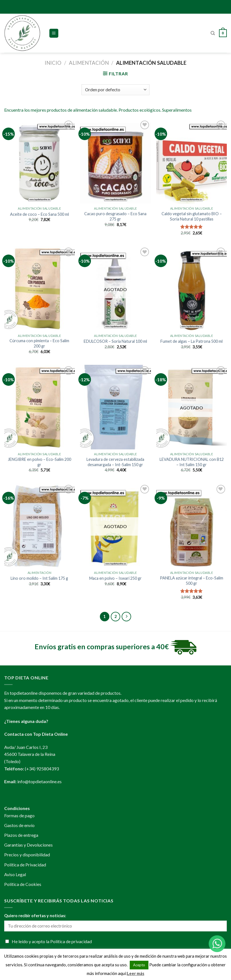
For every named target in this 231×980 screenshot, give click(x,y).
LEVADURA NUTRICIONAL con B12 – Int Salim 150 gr (192, 462)
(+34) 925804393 (42, 769)
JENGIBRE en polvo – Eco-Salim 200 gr (39, 462)
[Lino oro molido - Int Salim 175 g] (39, 526)
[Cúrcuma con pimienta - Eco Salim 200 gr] (39, 288)
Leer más (136, 973)
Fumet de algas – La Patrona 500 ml (192, 341)
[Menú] (54, 33)
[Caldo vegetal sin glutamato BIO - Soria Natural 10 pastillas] (192, 161)
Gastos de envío (19, 825)
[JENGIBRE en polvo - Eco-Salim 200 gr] (39, 407)
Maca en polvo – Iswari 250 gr (116, 578)
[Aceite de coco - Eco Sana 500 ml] (39, 161)
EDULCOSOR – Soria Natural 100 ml (115, 341)
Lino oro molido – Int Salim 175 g (39, 578)
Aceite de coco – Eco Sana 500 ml (39, 214)
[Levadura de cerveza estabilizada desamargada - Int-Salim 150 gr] (115, 407)
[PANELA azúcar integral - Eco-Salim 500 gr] (192, 526)
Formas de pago (19, 815)
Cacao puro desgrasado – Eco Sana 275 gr (115, 216)
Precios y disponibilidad (27, 855)
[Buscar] (213, 33)
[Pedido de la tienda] (115, 90)
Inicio (53, 63)
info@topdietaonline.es (39, 781)
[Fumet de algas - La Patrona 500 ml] (192, 288)
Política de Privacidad (25, 865)
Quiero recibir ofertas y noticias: (35, 916)
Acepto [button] (139, 965)
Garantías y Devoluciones (28, 845)
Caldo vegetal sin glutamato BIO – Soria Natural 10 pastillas (192, 216)
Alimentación (89, 63)
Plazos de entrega (21, 835)
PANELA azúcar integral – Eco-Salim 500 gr (192, 581)
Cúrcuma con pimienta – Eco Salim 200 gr (39, 343)
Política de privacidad (71, 941)
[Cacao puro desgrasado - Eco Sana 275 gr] (115, 161)
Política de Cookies (23, 884)
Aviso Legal (15, 874)
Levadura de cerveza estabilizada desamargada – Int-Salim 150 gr (115, 462)
